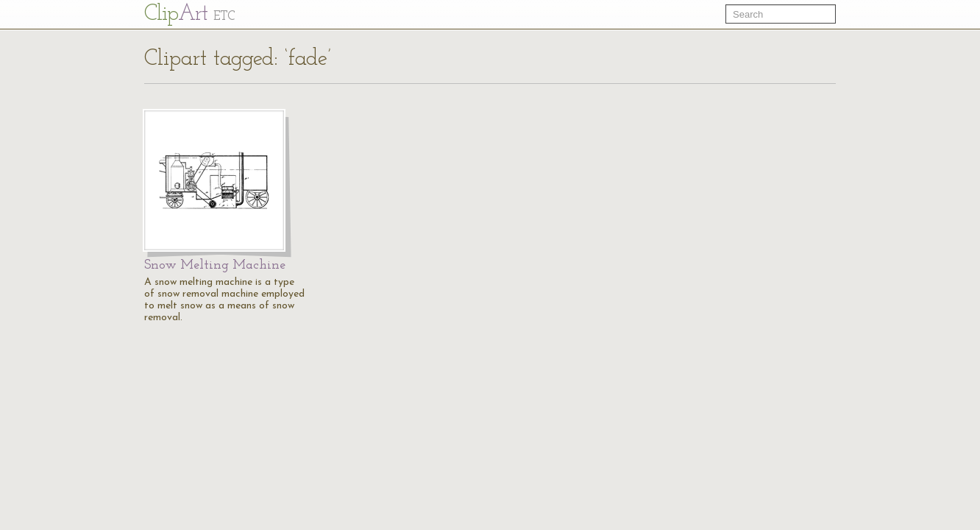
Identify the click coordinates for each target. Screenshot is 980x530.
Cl (189, 14)
